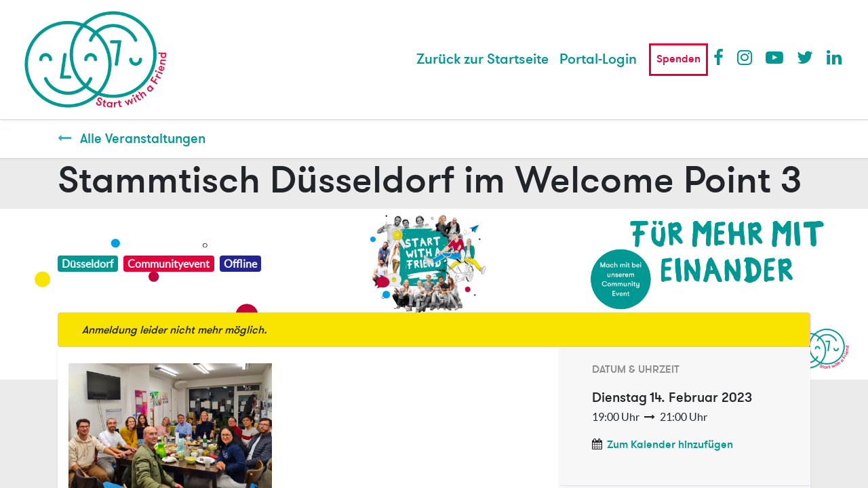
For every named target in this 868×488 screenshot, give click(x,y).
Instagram (745, 57)
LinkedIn (835, 57)
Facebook (722, 57)
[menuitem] (482, 60)
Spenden (678, 59)
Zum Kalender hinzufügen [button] (670, 445)
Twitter (805, 57)
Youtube (774, 57)
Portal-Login (598, 59)
